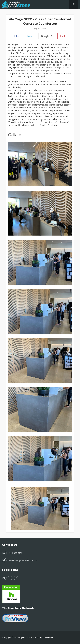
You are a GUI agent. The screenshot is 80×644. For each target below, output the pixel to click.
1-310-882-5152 (12, 553)
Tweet (30, 36)
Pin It (63, 36)
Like (17, 36)
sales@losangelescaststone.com (20, 560)
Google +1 (47, 36)
